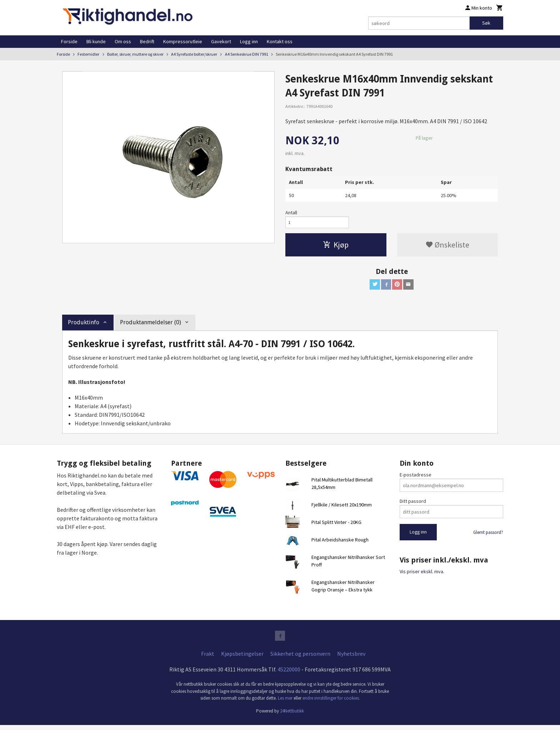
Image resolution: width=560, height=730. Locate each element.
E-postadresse (416, 478)
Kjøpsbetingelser (242, 659)
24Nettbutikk (292, 716)
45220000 (289, 674)
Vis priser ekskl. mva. (422, 575)
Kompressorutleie (183, 41)
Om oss (123, 41)
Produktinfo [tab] (84, 326)
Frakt (208, 659)
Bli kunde (96, 41)
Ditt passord (413, 505)
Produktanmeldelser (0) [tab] (151, 326)
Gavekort (221, 41)
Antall (291, 212)
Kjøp (336, 247)
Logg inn (249, 41)
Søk (486, 23)
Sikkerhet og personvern (300, 659)
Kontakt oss (280, 41)
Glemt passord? (488, 536)
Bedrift (147, 41)
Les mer (286, 703)
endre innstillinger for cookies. (331, 703)
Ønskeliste (447, 247)
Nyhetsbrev (351, 659)
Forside (69, 41)
